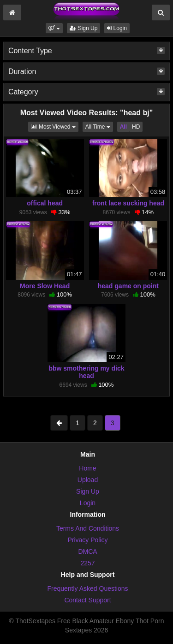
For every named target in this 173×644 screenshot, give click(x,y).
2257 (87, 563)
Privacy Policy (87, 540)
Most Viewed (55, 126)
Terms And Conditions (88, 528)
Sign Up (84, 28)
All (123, 127)
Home (87, 468)
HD (136, 127)
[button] (54, 28)
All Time (99, 126)
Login (117, 28)
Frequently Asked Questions (87, 588)
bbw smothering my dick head (86, 372)
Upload (88, 480)
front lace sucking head (128, 203)
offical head (45, 203)
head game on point (128, 286)
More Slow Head (45, 286)
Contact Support (87, 600)
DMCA (87, 551)
